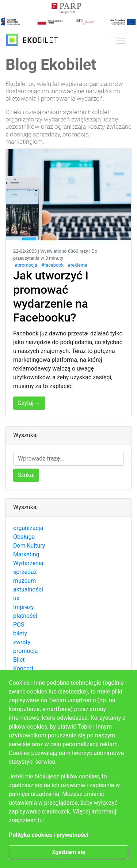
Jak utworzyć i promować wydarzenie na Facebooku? (51, 296)
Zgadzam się (69, 852)
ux (16, 598)
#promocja (26, 265)
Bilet (19, 660)
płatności (25, 616)
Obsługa (24, 537)
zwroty (22, 642)
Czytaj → (29, 403)
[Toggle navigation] (121, 41)
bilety (20, 633)
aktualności (28, 589)
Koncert (23, 668)
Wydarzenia (28, 563)
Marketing (26, 554)
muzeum (24, 581)
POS (19, 625)
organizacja (28, 528)
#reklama (77, 265)
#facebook (52, 265)
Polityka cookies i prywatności (49, 835)
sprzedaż (25, 572)
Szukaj (26, 475)
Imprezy (24, 607)
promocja (25, 651)
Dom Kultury (29, 546)
